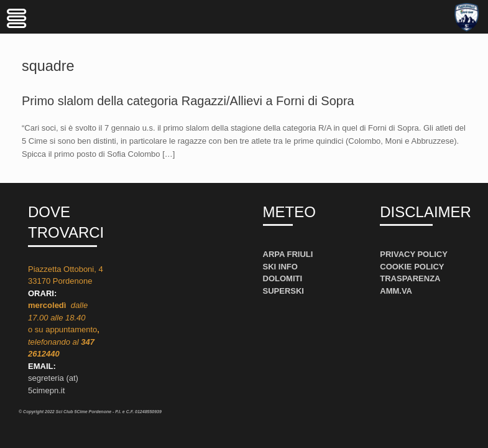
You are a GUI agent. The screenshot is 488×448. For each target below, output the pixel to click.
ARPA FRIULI (288, 254)
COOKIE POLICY (412, 267)
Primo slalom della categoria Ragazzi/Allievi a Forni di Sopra (188, 101)
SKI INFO (280, 267)
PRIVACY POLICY (414, 254)
